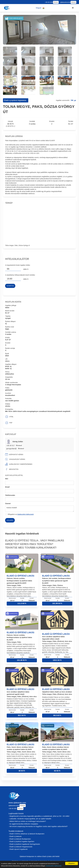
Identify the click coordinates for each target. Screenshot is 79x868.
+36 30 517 (11, 445)
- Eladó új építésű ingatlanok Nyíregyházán (24, 844)
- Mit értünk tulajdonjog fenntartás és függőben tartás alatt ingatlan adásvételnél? (38, 826)
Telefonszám (10, 495)
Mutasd (56, 2)
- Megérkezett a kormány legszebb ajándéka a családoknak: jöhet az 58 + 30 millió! (39, 816)
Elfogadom (72, 863)
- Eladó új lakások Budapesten (20, 839)
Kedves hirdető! (39, 509)
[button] (40, 8)
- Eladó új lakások (15, 836)
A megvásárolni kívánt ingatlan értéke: (18, 265)
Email (7, 487)
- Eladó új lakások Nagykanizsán (20, 847)
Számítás (10, 286)
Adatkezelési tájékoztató (54, 866)
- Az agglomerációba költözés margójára (23, 824)
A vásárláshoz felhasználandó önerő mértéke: (20, 275)
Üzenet (8, 503)
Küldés (10, 520)
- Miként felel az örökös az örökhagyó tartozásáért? (27, 821)
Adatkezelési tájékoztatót (25, 514)
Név (7, 479)
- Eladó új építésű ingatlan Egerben (21, 841)
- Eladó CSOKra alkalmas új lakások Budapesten (26, 834)
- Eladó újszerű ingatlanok (18, 849)
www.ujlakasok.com (17, 803)
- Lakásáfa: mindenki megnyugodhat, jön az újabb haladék (30, 819)
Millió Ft (26, 269)
